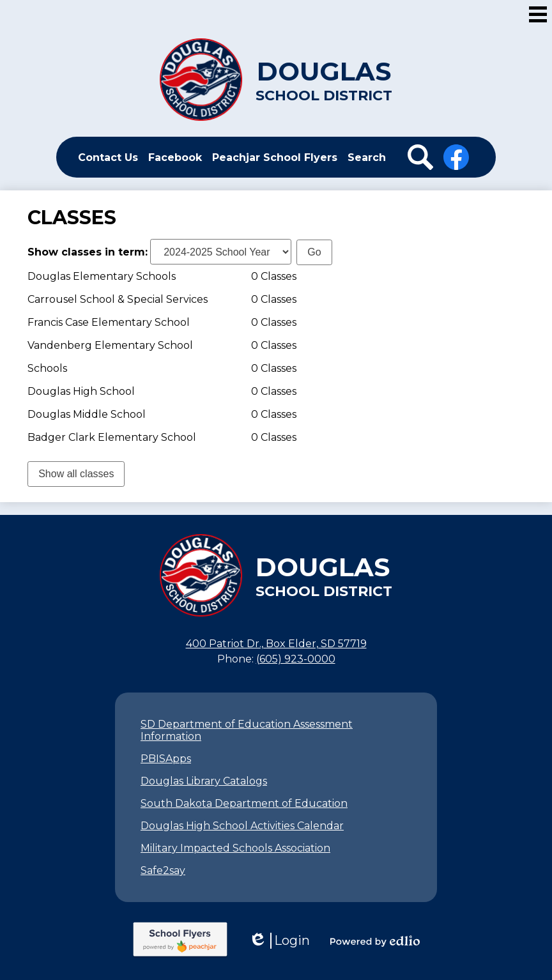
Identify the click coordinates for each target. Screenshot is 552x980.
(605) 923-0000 (296, 659)
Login (279, 941)
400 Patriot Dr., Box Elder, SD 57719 (276, 644)
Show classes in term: (88, 252)
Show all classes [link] (76, 474)
